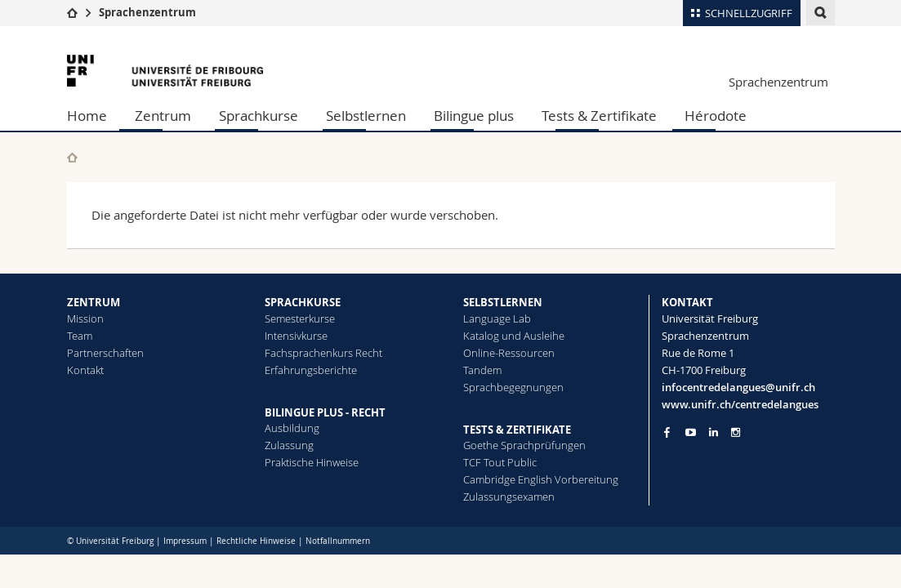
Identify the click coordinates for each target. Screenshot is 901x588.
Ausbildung (292, 428)
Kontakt (85, 370)
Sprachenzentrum (147, 12)
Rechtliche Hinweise (256, 541)
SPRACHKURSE (303, 302)
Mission (85, 318)
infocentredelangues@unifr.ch (738, 387)
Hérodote (716, 116)
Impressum (185, 541)
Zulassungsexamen (509, 497)
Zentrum (163, 116)
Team (80, 336)
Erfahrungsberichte (311, 370)
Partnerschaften (105, 353)
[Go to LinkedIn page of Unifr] (714, 432)
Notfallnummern (338, 541)
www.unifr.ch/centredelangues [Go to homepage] (740, 404)
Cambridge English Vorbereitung (541, 479)
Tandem (482, 370)
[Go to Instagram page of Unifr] (736, 432)
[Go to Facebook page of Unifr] (667, 432)
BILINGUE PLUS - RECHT (325, 412)
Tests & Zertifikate (599, 116)
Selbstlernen (366, 116)
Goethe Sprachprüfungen (524, 445)
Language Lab (497, 318)
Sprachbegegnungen (513, 387)
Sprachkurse (259, 116)
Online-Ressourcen (509, 353)
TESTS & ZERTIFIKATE (517, 430)
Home (87, 116)
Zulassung (289, 445)
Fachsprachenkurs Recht (323, 353)
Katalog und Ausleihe (514, 336)
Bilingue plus (474, 116)
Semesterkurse (300, 318)
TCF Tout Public (500, 462)
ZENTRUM (94, 302)
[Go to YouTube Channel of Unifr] (691, 432)
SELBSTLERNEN (503, 302)
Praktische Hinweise (312, 462)
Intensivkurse (296, 336)
